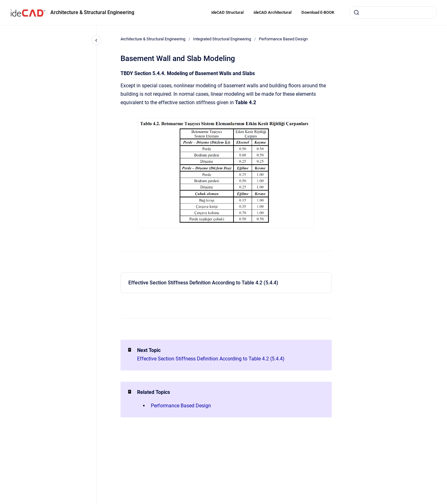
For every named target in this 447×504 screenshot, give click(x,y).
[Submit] (357, 13)
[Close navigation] (96, 40)
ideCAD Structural (227, 12)
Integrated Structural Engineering (222, 39)
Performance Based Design (283, 39)
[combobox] (393, 13)
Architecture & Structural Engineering (92, 12)
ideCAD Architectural (272, 12)
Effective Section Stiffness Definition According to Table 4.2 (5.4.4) (203, 283)
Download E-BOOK (318, 12)
